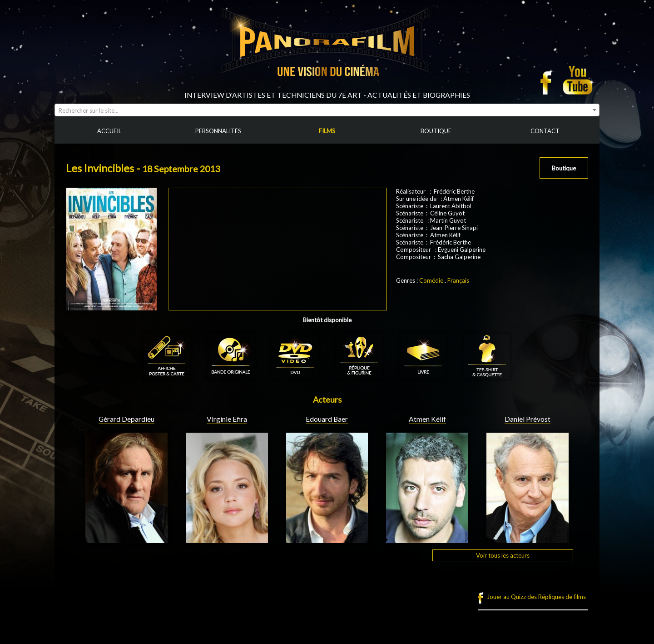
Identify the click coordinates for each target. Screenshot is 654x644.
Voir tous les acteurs (503, 555)
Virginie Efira (227, 419)
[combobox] (327, 110)
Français (458, 280)
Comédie (431, 280)
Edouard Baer (327, 419)
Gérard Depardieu (126, 419)
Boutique (564, 168)
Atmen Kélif (427, 419)
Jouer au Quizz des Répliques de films (536, 597)
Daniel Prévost (528, 419)
